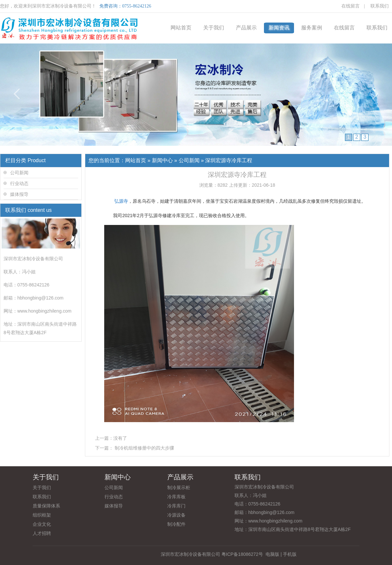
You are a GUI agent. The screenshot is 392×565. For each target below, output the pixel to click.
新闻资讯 (279, 28)
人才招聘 (42, 533)
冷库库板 (176, 497)
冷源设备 (176, 515)
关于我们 (214, 28)
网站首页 (181, 28)
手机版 (290, 554)
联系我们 (380, 6)
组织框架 (42, 515)
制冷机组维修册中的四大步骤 (144, 448)
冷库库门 (176, 506)
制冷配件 (176, 524)
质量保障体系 (46, 506)
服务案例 (312, 28)
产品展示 (246, 28)
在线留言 (351, 6)
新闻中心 (162, 160)
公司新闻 (19, 173)
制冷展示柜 (179, 488)
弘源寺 (121, 201)
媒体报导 (19, 194)
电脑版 (272, 554)
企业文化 (42, 524)
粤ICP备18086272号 (242, 554)
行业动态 (19, 183)
